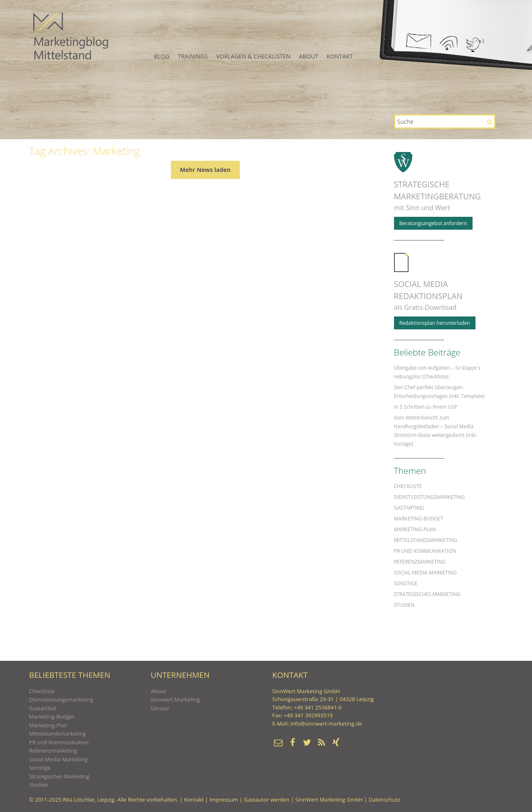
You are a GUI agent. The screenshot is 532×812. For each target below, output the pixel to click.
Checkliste (408, 486)
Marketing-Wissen (71, 36)
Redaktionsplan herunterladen (435, 323)
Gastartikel (410, 508)
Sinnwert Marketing (175, 699)
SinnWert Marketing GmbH (329, 800)
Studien (404, 605)
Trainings (193, 56)
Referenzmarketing (420, 562)
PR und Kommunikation (425, 551)
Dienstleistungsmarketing (430, 497)
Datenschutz (384, 800)
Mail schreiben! (419, 41)
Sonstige (406, 583)
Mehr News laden (205, 170)
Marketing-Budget (419, 519)
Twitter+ (475, 45)
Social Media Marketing (426, 573)
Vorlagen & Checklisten (253, 56)
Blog (162, 56)
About (309, 56)
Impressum (224, 800)
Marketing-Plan (415, 529)
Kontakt (340, 56)
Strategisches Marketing (427, 594)
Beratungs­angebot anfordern (433, 223)
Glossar (160, 708)
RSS (448, 43)
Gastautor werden (267, 800)
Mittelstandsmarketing (426, 540)
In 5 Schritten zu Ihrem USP (426, 407)
